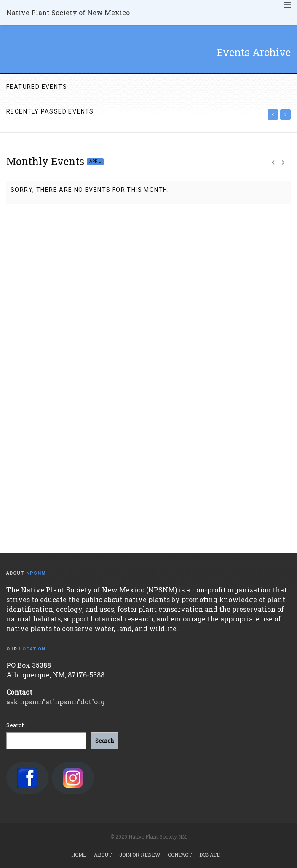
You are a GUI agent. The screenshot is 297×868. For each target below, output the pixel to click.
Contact (180, 855)
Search (16, 725)
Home (79, 855)
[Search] (104, 741)
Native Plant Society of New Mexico (68, 12)
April (95, 161)
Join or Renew (140, 855)
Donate (210, 855)
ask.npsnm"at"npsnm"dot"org (56, 702)
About (103, 855)
